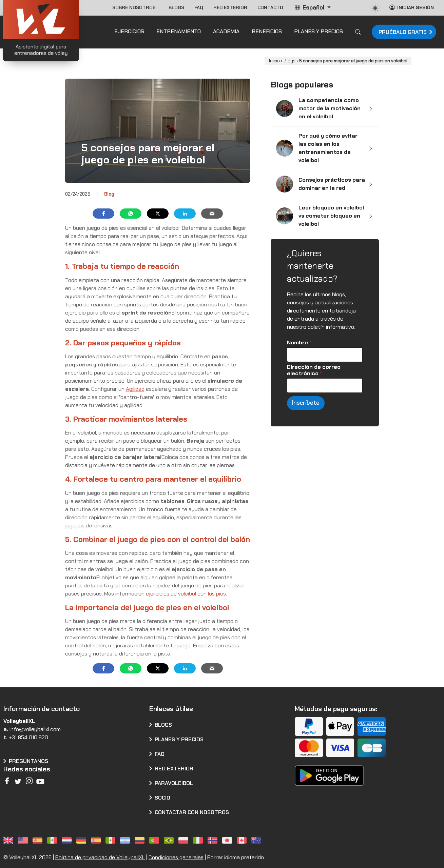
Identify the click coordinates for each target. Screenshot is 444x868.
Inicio (274, 61)
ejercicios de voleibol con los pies (186, 594)
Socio (162, 798)
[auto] (375, 8)
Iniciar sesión (412, 7)
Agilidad (135, 389)
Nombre (299, 342)
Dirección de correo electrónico (314, 370)
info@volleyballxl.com (35, 729)
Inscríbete (306, 403)
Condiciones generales (176, 857)
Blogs (176, 7)
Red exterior (230, 7)
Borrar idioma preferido (236, 857)
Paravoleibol (174, 783)
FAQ (199, 7)
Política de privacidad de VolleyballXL (100, 857)
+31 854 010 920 (28, 737)
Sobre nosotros (135, 7)
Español (310, 7)
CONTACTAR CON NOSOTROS (192, 812)
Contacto (270, 7)
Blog (109, 194)
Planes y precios (179, 739)
